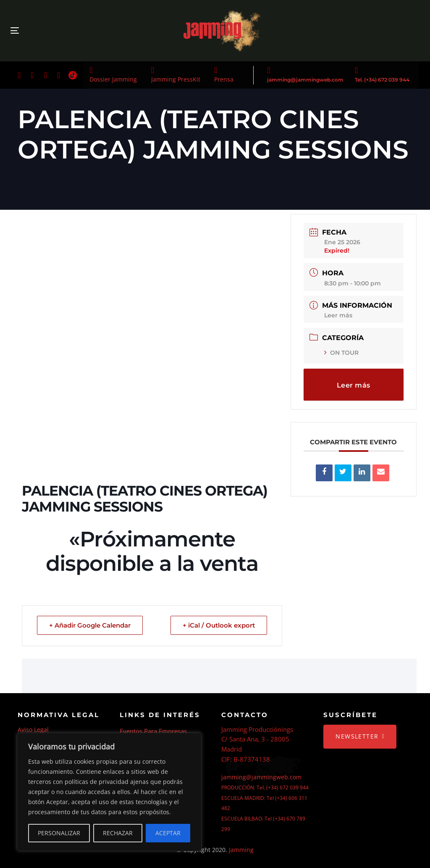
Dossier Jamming (113, 79)
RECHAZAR (118, 833)
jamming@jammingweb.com (305, 80)
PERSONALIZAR (59, 833)
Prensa (224, 79)
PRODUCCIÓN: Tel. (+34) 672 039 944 (265, 788)
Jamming (241, 850)
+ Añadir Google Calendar (90, 625)
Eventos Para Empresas (153, 731)
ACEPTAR (168, 833)
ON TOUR (341, 353)
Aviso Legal (33, 729)
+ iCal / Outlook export (219, 625)
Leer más (338, 315)
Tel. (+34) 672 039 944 (382, 80)
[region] (109, 792)
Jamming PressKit (176, 79)
